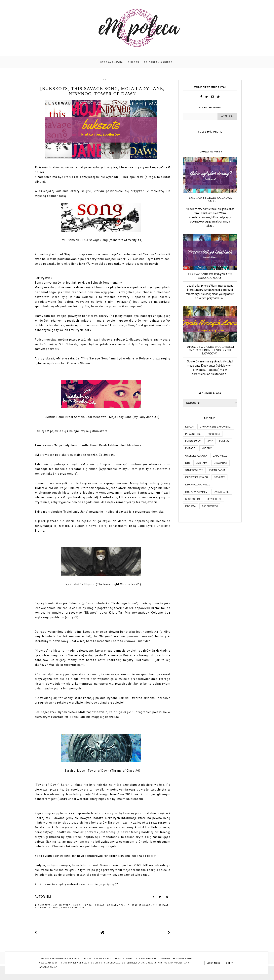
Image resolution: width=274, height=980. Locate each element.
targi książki (210, 506)
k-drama (190, 506)
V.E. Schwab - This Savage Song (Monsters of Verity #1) (102, 240)
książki (78, 905)
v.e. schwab (161, 905)
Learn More (213, 963)
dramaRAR (220, 463)
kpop (210, 441)
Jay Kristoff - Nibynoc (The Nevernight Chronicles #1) (102, 584)
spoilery (219, 477)
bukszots (45, 905)
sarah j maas (95, 905)
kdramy (207, 448)
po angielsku (193, 434)
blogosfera (193, 499)
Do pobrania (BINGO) (159, 62)
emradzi (190, 448)
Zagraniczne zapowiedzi (216, 427)
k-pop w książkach (196, 477)
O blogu (134, 62)
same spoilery (194, 470)
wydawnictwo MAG (47, 908)
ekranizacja (217, 470)
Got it (229, 963)
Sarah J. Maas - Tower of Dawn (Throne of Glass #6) (102, 771)
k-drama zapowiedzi (198, 485)
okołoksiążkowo (196, 456)
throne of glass (140, 905)
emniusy (224, 441)
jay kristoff (62, 905)
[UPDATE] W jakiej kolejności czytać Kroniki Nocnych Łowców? (210, 350)
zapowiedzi (220, 456)
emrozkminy (193, 441)
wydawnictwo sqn (73, 908)
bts (187, 463)
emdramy (202, 463)
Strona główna (112, 62)
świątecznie (222, 492)
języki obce (214, 499)
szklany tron (117, 905)
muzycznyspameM (196, 492)
